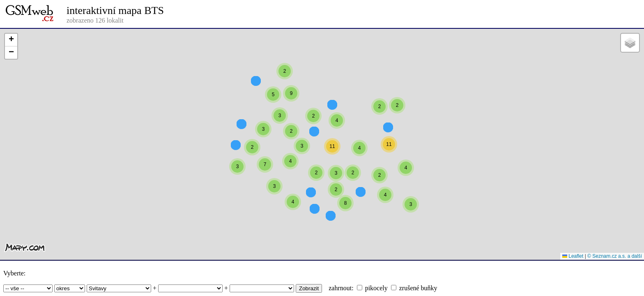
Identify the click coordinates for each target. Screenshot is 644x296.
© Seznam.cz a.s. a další (615, 256)
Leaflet (573, 256)
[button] (285, 86)
